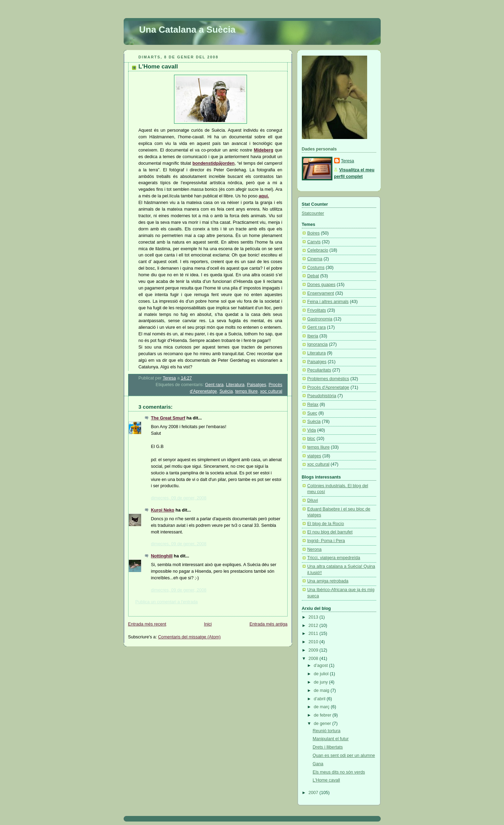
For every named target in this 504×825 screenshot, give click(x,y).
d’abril (320, 699)
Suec (312, 413)
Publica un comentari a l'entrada (167, 602)
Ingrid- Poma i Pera (326, 541)
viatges (314, 456)
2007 (314, 793)
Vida (312, 430)
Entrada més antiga (268, 624)
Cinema (315, 259)
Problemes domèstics (328, 379)
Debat (313, 276)
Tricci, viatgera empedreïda (334, 558)
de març (322, 707)
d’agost (321, 665)
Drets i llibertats (328, 747)
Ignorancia (318, 344)
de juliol (322, 674)
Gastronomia (320, 319)
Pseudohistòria (322, 396)
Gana (318, 764)
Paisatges (257, 385)
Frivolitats (317, 310)
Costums (316, 268)
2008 (314, 659)
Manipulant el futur (331, 739)
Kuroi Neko (163, 510)
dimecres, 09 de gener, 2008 (179, 498)
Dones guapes (321, 285)
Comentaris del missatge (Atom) (189, 637)
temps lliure (246, 391)
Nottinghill (162, 556)
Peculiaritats (319, 370)
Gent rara (214, 385)
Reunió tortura (327, 731)
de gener (323, 724)
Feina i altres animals (328, 302)
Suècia (226, 391)
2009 (314, 650)
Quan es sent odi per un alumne (344, 755)
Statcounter (313, 213)
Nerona (315, 549)
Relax (313, 405)
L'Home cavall (326, 780)
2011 (314, 634)
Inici (208, 624)
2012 (314, 626)
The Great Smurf (168, 418)
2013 (314, 617)
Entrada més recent (147, 624)
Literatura (235, 385)
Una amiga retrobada (328, 581)
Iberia (313, 336)
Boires (314, 233)
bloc (311, 439)
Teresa (348, 161)
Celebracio (318, 250)
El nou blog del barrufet (330, 532)
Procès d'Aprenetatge (328, 387)
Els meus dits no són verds (339, 772)
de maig (322, 691)
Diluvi (313, 500)
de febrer (323, 715)
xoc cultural (271, 391)
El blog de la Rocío (326, 524)
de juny (321, 682)
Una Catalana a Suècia (187, 30)
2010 (314, 642)
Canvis (314, 242)
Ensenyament (321, 293)
